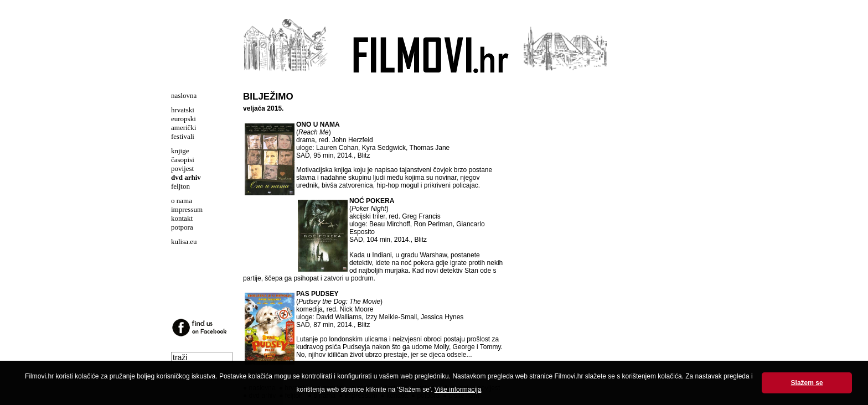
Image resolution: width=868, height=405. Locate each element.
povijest (182, 168)
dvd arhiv (186, 177)
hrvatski (183, 110)
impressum (187, 209)
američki (184, 128)
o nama (182, 201)
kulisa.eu (184, 242)
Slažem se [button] (807, 383)
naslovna (184, 95)
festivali (183, 136)
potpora (182, 227)
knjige (180, 151)
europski (184, 119)
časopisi (183, 160)
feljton (180, 186)
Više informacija (458, 390)
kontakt (182, 218)
